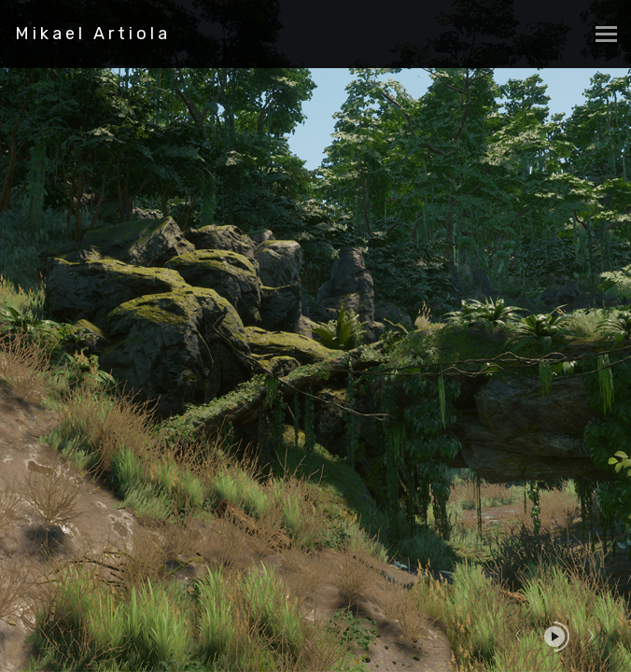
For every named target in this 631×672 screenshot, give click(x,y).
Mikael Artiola (93, 34)
